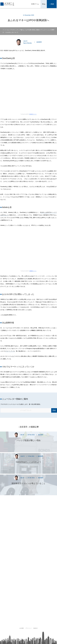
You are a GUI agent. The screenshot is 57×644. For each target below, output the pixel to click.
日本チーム (35, 4)
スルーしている (10, 351)
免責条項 (35, 628)
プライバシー (29, 628)
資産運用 (39, 42)
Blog (44, 4)
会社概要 (22, 628)
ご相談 (52, 4)
